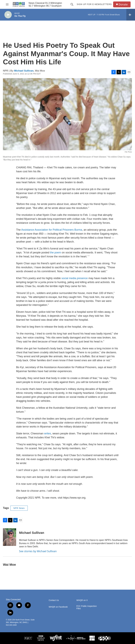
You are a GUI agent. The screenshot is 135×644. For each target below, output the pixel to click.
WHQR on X (82, 600)
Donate (123, 4)
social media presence (75, 278)
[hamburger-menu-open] (7, 4)
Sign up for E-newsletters (94, 4)
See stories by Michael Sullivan (38, 551)
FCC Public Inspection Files (87, 607)
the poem (55, 253)
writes (48, 433)
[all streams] (131, 15)
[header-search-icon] (72, 4)
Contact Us (54, 600)
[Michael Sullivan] (10, 537)
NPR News (19, 508)
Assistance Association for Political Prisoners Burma (52, 230)
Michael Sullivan (24, 71)
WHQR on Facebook (58, 607)
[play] (8, 15)
